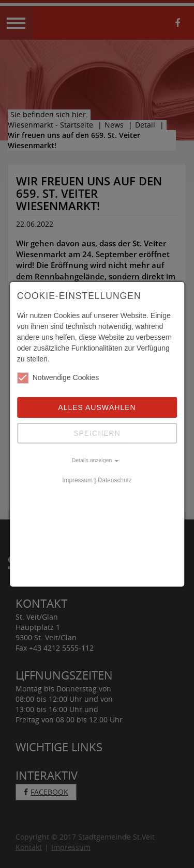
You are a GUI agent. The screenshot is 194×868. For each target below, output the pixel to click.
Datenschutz (115, 480)
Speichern (97, 433)
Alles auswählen (97, 407)
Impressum (77, 480)
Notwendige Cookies (58, 378)
